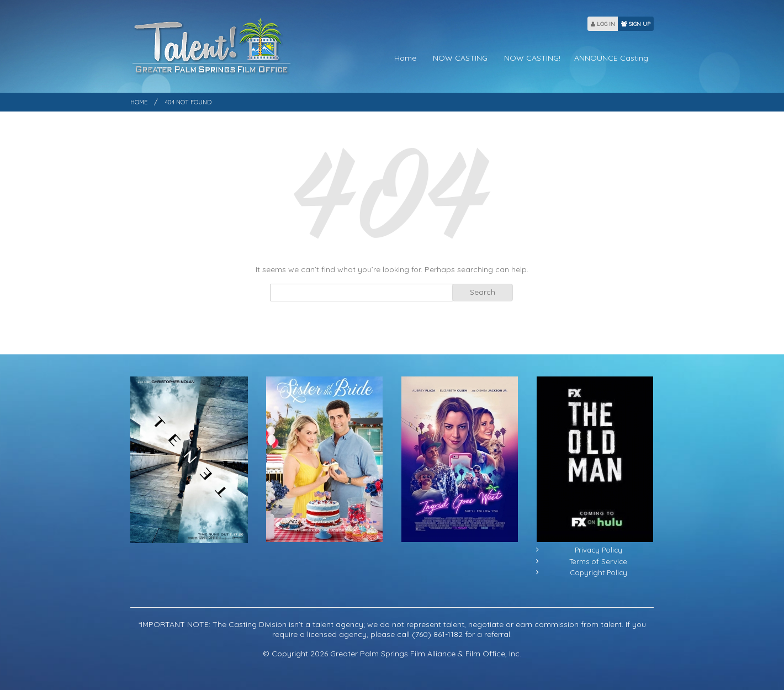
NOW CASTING (460, 58)
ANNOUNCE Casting (611, 58)
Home (405, 58)
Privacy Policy (598, 550)
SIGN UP (636, 24)
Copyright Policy (598, 572)
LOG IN (603, 24)
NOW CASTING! (532, 58)
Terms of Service (598, 561)
